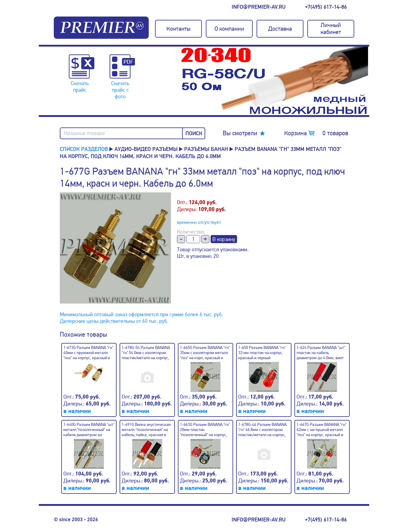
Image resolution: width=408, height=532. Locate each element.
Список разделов (84, 149)
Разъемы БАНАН (206, 149)
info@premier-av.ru (259, 7)
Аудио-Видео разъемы (146, 149)
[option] (275, 81)
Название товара (84, 133)
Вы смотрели (240, 133)
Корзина (316, 133)
